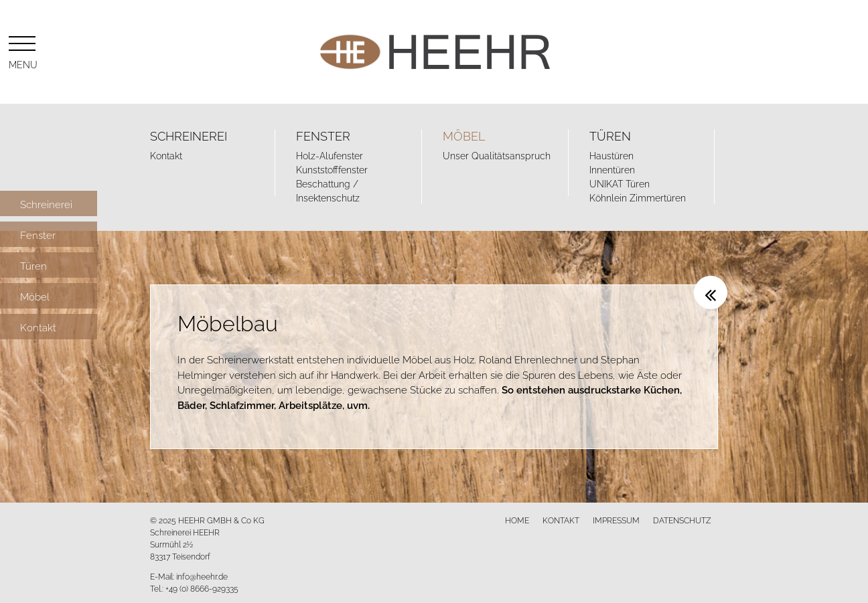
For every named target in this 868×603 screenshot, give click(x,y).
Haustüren (611, 155)
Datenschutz (682, 520)
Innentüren (612, 169)
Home (517, 520)
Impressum (616, 520)
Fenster (323, 135)
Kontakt (166, 155)
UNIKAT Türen (620, 183)
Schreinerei (189, 135)
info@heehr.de (202, 576)
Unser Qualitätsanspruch (497, 155)
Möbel (464, 135)
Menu (22, 50)
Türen (610, 135)
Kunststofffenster (332, 169)
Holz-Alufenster (330, 155)
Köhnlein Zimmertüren (638, 197)
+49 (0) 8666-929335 (202, 588)
